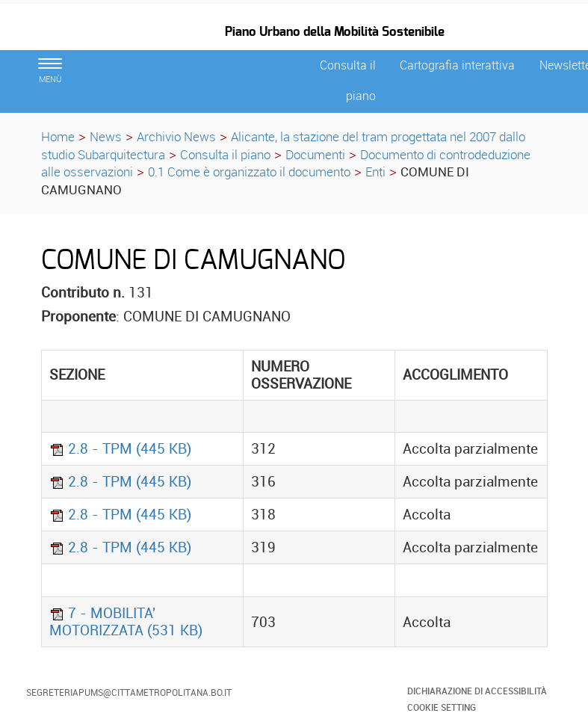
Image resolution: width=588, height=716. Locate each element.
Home (58, 136)
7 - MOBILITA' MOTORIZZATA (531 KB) (126, 621)
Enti (375, 172)
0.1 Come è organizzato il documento (249, 172)
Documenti (315, 154)
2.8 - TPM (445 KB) (120, 448)
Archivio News (176, 136)
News (106, 136)
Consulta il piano (225, 154)
